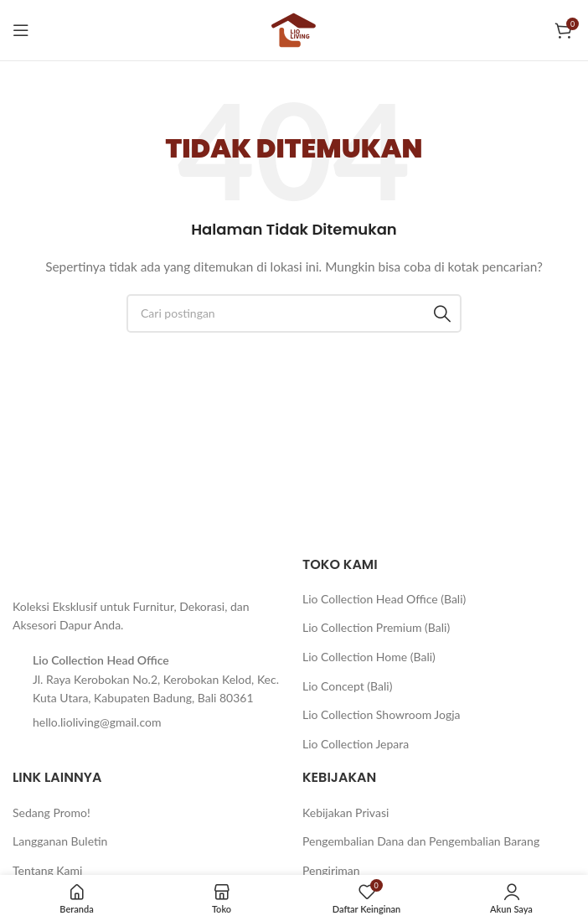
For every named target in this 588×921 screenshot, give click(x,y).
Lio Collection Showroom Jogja (382, 714)
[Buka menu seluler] (21, 30)
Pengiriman (331, 870)
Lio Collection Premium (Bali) (376, 627)
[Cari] (294, 313)
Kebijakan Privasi (346, 812)
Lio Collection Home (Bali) (369, 657)
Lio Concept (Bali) (347, 686)
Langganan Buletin (60, 841)
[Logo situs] (294, 29)
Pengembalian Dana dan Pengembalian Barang (421, 841)
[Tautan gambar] (54, 566)
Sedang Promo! (52, 812)
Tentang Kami (47, 870)
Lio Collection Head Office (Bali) (384, 599)
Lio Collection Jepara (356, 744)
